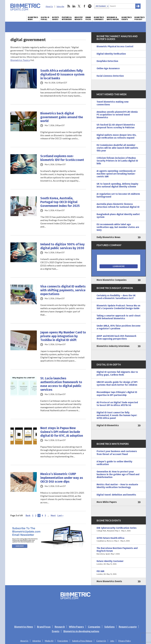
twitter (79, 6)
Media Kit (49, 641)
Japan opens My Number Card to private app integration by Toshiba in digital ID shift (63, 336)
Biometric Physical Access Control (115, 47)
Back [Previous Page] (28, 515)
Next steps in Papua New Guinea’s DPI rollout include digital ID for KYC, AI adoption (62, 432)
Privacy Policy (125, 641)
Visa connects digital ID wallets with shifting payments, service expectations (63, 290)
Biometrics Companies (99, 18)
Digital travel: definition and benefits (116, 495)
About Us (49, 7)
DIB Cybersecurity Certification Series (119, 529)
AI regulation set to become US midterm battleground (118, 195)
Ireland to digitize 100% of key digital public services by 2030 (62, 246)
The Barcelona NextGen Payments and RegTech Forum (119, 551)
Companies (94, 627)
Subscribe (60, 7)
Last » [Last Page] (60, 515)
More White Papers (107, 502)
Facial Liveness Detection (110, 76)
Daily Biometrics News (108, 237)
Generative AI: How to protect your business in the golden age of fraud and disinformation (118, 474)
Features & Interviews (67, 18)
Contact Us (101, 641)
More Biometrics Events (109, 581)
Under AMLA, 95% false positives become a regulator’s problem (119, 327)
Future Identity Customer (119, 563)
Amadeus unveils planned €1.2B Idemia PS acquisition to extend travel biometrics (117, 115)
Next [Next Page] (53, 515)
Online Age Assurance (108, 68)
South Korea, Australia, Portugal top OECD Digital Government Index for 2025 (60, 202)
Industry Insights (79, 18)
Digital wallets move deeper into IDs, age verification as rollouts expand (116, 136)
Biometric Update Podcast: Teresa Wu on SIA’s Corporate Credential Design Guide (118, 307)
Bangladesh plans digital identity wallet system (118, 216)
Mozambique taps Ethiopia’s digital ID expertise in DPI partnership (117, 394)
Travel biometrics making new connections (113, 103)
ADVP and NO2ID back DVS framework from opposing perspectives (116, 337)
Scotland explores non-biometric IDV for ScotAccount (62, 158)
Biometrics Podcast (139, 18)
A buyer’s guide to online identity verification (114, 463)
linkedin (74, 6)
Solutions (110, 627)
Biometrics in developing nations (81, 631)
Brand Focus (88, 18)
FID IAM (119, 573)
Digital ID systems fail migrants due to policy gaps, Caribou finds (117, 373)
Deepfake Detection (107, 61)
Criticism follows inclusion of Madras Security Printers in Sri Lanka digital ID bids (117, 161)
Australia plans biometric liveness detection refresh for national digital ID (118, 205)
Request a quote (128, 627)
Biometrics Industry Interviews (113, 346)
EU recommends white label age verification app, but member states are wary (118, 227)
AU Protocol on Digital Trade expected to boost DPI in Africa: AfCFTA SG (117, 404)
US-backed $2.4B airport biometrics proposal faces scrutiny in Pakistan (116, 126)
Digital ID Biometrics (108, 425)
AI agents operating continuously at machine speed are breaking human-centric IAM (116, 174)
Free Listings (63, 641)
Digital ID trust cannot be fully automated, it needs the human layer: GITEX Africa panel (117, 415)
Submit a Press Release (82, 641)
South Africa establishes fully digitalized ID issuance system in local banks (62, 74)
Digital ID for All (45, 18)
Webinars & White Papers (113, 18)
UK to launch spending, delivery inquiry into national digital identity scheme (117, 185)
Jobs (112, 641)
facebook (84, 6)
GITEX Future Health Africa (119, 540)
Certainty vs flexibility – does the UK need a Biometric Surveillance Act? (116, 297)
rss (69, 6)
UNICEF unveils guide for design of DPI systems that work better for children (117, 384)
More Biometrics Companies (112, 280)
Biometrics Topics (20, 60)
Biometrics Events (127, 18)
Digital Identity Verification (111, 54)
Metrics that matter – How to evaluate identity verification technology (117, 486)
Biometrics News (33, 18)
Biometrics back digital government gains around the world (62, 117)
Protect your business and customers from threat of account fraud (117, 453)
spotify (90, 6)
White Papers (76, 627)
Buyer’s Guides (55, 18)
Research (60, 627)
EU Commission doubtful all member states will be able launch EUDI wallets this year (117, 148)
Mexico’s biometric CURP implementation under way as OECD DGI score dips (62, 478)
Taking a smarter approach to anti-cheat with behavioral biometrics (119, 317)
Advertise (37, 641)
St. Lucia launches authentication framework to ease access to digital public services (61, 384)
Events (56, 631)
